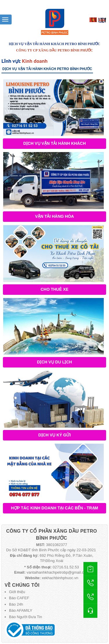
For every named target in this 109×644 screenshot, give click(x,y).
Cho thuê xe (55, 289)
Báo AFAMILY (21, 610)
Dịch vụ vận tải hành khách (54, 143)
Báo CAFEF (19, 598)
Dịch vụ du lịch (54, 362)
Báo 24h (16, 604)
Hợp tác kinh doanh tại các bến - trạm (55, 508)
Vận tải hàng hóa (55, 216)
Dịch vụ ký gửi (55, 435)
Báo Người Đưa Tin (25, 617)
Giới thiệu (17, 592)
